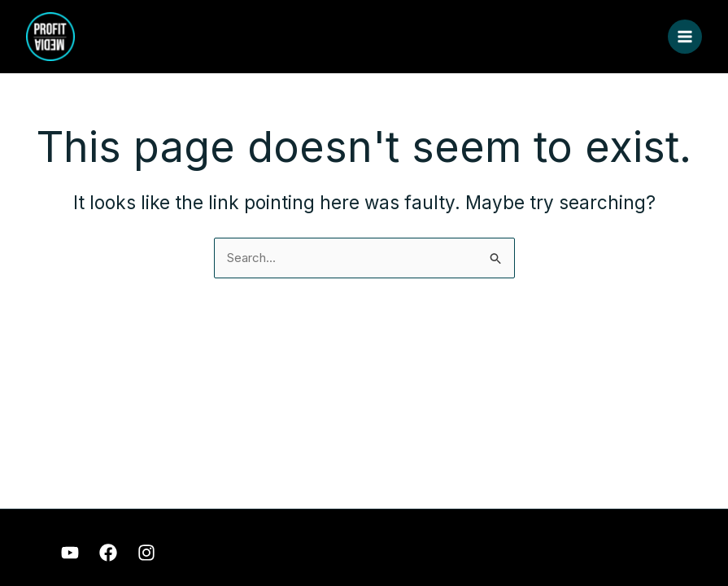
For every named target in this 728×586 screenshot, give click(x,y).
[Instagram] (146, 553)
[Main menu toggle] (685, 37)
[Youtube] (70, 553)
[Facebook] (108, 553)
